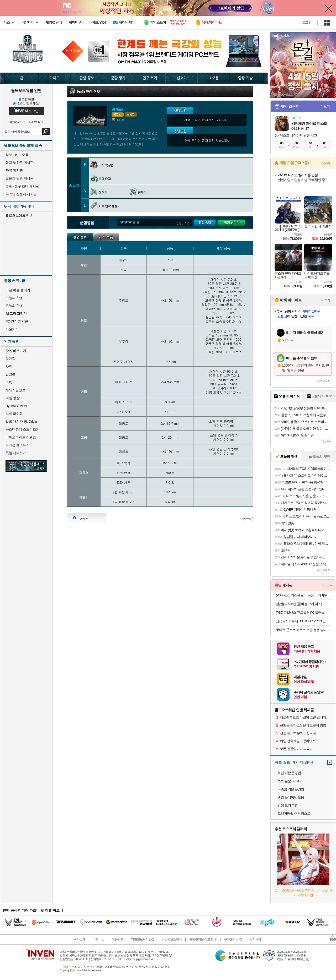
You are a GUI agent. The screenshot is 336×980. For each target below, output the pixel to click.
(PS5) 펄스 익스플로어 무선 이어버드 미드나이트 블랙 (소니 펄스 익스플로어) (304, 595)
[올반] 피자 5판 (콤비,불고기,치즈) (299, 604)
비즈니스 (98, 939)
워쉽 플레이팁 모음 (291, 797)
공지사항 (255, 939)
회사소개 (80, 939)
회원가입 (15, 122)
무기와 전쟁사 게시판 (21, 194)
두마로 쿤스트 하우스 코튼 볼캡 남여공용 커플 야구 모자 (304, 630)
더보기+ (326, 106)
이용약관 (118, 939)
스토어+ (326, 163)
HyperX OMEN (16, 406)
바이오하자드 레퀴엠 (21, 437)
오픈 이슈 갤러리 (18, 290)
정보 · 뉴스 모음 (17, 155)
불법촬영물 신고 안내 (203, 939)
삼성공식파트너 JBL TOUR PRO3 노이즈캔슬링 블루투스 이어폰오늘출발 (304, 621)
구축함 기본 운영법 (291, 789)
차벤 (9, 366)
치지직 (10, 359)
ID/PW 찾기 (36, 122)
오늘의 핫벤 (14, 298)
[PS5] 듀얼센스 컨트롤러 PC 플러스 (300, 612)
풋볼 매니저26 (16, 453)
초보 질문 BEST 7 (290, 781)
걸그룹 (10, 374)
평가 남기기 (233, 223)
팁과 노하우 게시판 (19, 163)
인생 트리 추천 (288, 805)
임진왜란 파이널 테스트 (309, 123)
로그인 (307, 23)
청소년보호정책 (172, 939)
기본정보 (80, 237)
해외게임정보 (15, 390)
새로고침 (322, 381)
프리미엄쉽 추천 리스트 (294, 813)
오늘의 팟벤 (14, 306)
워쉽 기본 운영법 (289, 773)
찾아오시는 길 (233, 939)
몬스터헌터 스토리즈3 (22, 429)
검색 (46, 132)
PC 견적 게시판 (17, 321)
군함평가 (206, 223)
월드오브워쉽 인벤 (26, 90)
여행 (9, 382)
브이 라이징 (14, 414)
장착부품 (106, 237)
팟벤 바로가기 (16, 351)
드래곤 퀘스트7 (17, 445)
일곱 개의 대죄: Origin (21, 421)
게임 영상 (12, 398)
